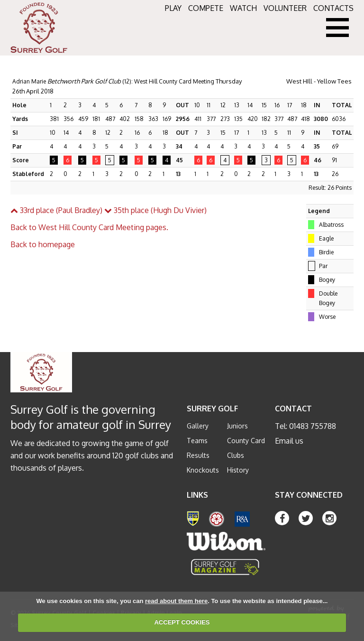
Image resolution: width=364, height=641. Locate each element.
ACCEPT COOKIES (182, 622)
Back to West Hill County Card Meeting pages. (89, 227)
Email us (289, 441)
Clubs (236, 455)
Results (198, 455)
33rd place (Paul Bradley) (56, 210)
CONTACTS (333, 8)
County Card (246, 441)
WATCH (243, 8)
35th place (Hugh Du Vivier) (155, 210)
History (238, 470)
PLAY (173, 8)
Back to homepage (43, 244)
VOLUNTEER (285, 8)
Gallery (198, 426)
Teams (197, 441)
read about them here (176, 601)
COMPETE (206, 8)
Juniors (237, 426)
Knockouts (203, 470)
